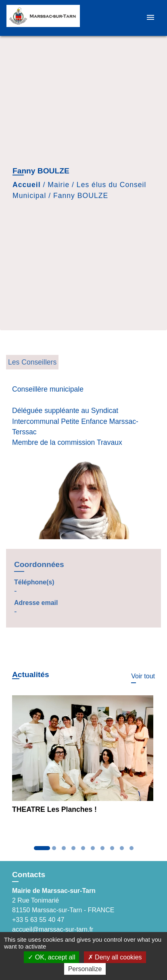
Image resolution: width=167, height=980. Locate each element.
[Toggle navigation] (150, 18)
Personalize (85, 969)
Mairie (58, 185)
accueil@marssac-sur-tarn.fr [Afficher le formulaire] (53, 929)
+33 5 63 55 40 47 (38, 920)
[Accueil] (43, 18)
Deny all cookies (115, 957)
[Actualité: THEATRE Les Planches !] (83, 758)
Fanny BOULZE (81, 196)
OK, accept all (51, 957)
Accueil (27, 185)
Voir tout (143, 676)
